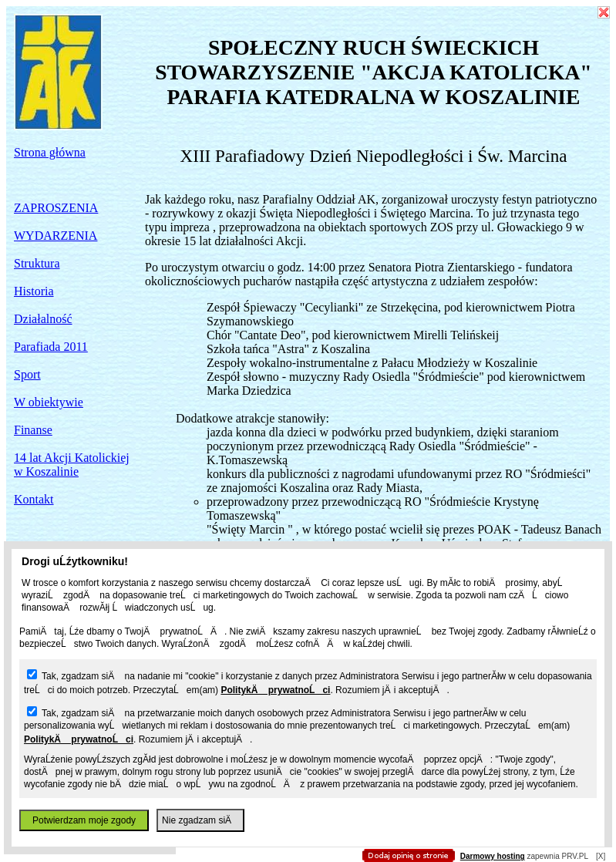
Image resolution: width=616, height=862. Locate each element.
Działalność (43, 319)
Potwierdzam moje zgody (84, 820)
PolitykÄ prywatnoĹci (275, 690)
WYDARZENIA (56, 236)
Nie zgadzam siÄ (200, 820)
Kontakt (34, 499)
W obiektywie (49, 402)
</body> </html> (308, 77)
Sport (27, 374)
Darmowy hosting (493, 856)
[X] (601, 856)
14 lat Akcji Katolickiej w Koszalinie (72, 465)
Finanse (33, 430)
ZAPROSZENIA (56, 208)
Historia (34, 291)
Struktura (37, 263)
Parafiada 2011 (51, 347)
